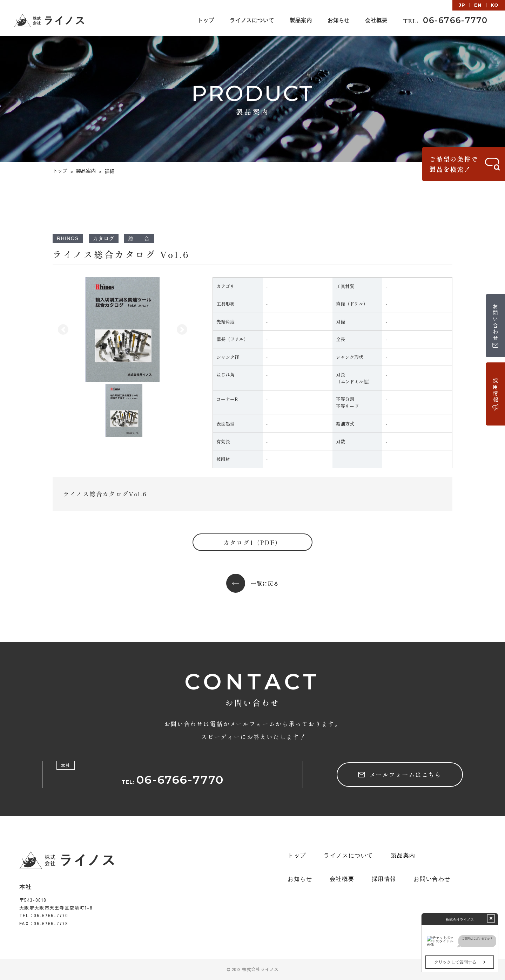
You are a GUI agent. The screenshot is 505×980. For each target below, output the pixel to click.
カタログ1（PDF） (252, 542)
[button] (63, 330)
